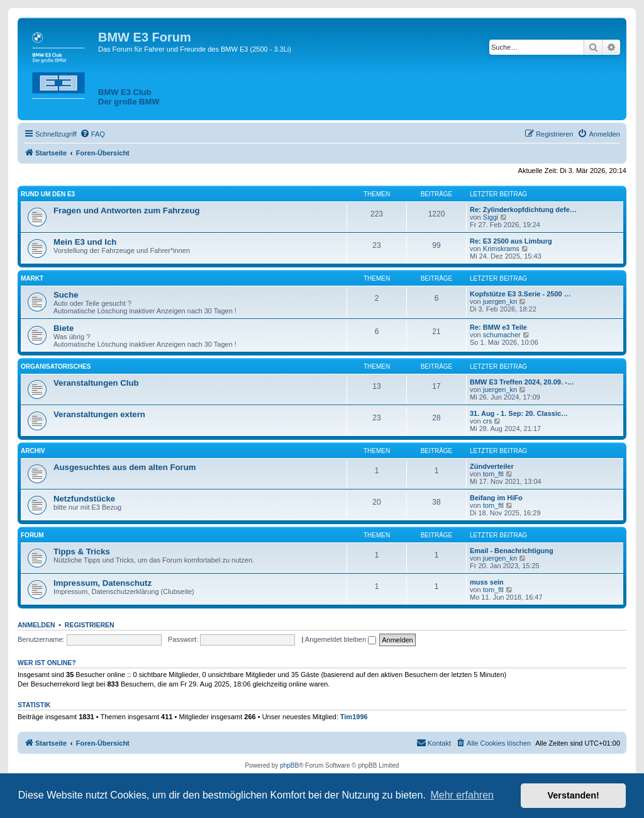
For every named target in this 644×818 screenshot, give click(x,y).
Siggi (491, 217)
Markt (32, 278)
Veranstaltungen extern (99, 414)
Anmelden (36, 625)
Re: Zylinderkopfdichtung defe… (523, 210)
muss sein (487, 582)
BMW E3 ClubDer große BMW (129, 97)
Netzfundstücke (84, 499)
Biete (64, 328)
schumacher (502, 335)
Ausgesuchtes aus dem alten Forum (125, 467)
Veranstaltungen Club (96, 383)
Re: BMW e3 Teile (498, 327)
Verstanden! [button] (574, 795)
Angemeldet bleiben (341, 639)
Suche (66, 295)
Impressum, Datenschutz (103, 583)
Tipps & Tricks (82, 552)
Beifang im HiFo (496, 498)
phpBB (289, 765)
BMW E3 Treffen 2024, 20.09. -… (522, 382)
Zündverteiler (492, 466)
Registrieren (90, 625)
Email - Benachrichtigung (512, 551)
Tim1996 (354, 717)
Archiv (33, 451)
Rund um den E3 (48, 194)
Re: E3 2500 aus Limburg (511, 241)
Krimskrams (501, 249)
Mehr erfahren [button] (462, 795)
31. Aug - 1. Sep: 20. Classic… (519, 413)
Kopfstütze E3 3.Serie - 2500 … (520, 294)
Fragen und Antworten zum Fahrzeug (127, 210)
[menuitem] (92, 134)
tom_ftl (493, 474)
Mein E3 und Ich (85, 242)
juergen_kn (500, 301)
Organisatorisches (56, 367)
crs (488, 421)
